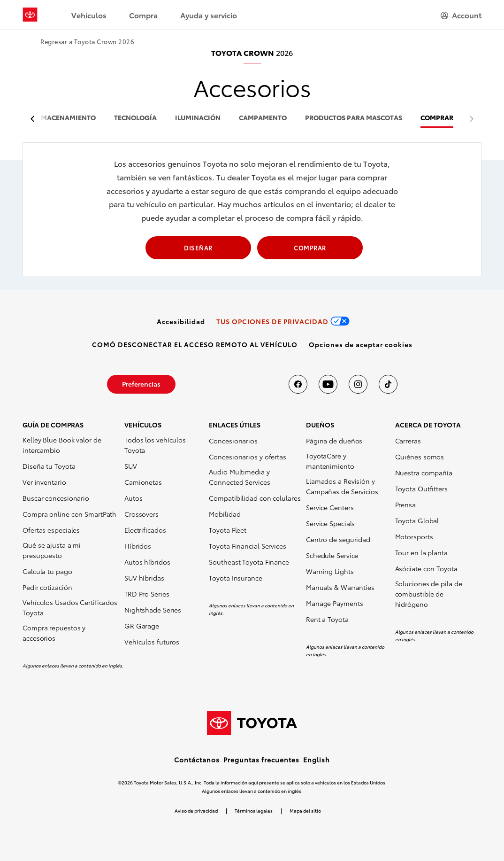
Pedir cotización (47, 587)
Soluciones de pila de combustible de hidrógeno (429, 594)
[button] (361, 344)
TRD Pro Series (147, 594)
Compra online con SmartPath (69, 514)
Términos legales (254, 811)
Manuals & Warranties (340, 587)
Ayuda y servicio (209, 15)
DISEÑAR (198, 248)
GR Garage (142, 626)
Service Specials (330, 523)
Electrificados (145, 530)
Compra (143, 15)
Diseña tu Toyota (49, 466)
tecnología (135, 118)
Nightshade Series (153, 610)
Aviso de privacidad (196, 811)
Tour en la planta (421, 552)
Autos (134, 498)
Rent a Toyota (327, 619)
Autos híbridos (147, 562)
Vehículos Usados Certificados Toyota (70, 607)
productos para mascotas (354, 118)
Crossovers (141, 514)
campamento (263, 118)
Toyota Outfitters (421, 489)
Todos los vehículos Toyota (155, 445)
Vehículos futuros (152, 642)
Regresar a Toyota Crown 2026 (87, 42)
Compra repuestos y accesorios (54, 633)
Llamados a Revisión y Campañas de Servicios (342, 486)
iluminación (198, 118)
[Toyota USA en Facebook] (298, 384)
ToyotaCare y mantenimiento (330, 461)
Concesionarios (233, 441)
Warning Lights (330, 571)
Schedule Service (332, 555)
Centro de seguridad (338, 539)
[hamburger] (461, 15)
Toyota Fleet (228, 530)
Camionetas (143, 482)
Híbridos (138, 546)
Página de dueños (334, 441)
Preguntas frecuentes (261, 760)
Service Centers (330, 507)
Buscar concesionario (56, 498)
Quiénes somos (420, 457)
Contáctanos (197, 760)
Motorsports (414, 536)
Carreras (408, 441)
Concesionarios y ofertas (248, 457)
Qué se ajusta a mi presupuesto (52, 550)
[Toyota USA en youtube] (328, 384)
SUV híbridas (144, 578)
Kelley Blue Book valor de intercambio (62, 445)
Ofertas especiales (51, 530)
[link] (181, 321)
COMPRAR (437, 118)
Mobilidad (225, 514)
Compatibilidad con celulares (255, 498)
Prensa (405, 504)
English (317, 760)
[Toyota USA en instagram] (358, 384)
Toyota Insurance (235, 578)
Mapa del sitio (305, 811)
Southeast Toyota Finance (249, 562)
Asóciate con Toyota (426, 568)
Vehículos (89, 15)
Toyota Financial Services (248, 546)
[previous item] (35, 119)
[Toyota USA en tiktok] (388, 384)
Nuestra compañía (424, 473)
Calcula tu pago (47, 571)
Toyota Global (417, 520)
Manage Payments (335, 603)
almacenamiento (64, 118)
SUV (131, 466)
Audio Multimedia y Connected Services (239, 477)
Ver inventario (44, 482)
